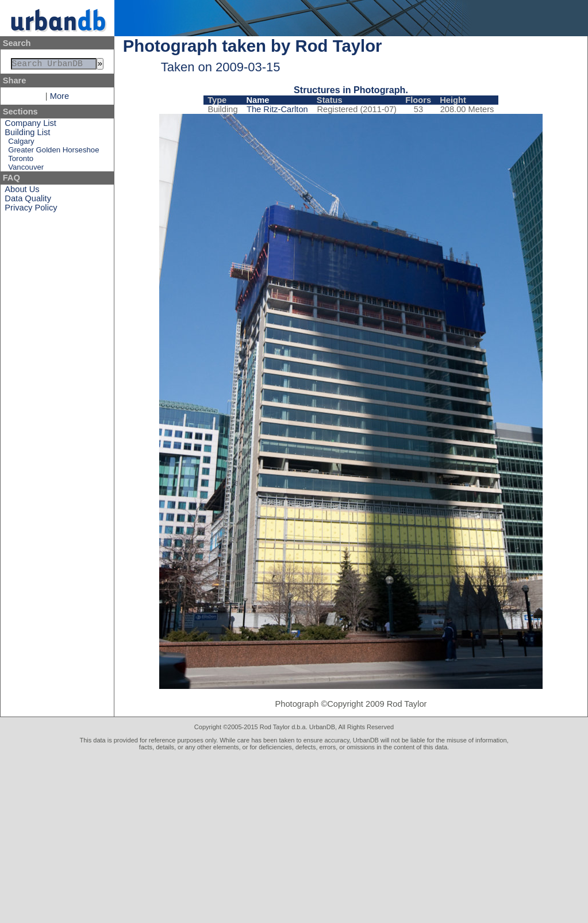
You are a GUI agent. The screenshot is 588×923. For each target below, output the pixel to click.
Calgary (21, 143)
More (59, 98)
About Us (22, 192)
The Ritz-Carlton (277, 109)
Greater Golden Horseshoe (53, 152)
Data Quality (28, 201)
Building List (27, 135)
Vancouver (26, 169)
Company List (30, 125)
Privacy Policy (31, 210)
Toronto (21, 161)
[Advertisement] (294, 837)
